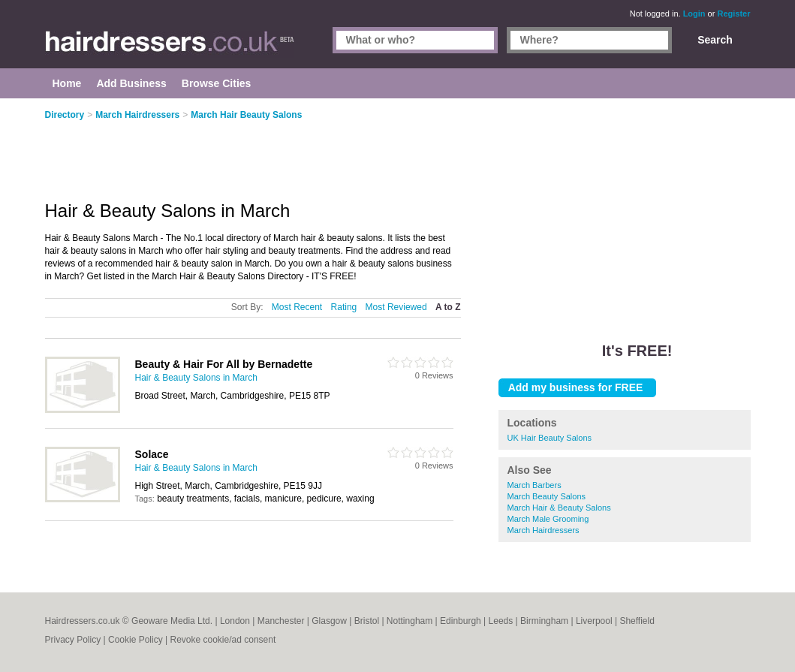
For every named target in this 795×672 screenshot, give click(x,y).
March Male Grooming (548, 519)
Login (694, 14)
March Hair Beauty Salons (246, 115)
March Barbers (535, 485)
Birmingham (544, 621)
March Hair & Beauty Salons (559, 508)
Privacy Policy (73, 640)
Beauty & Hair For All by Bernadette (224, 364)
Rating (344, 307)
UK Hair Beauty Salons (550, 438)
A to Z (448, 307)
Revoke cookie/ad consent (223, 640)
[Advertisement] (625, 210)
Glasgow (329, 621)
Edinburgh (461, 621)
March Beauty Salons (547, 496)
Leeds (501, 621)
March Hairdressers (544, 530)
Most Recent (297, 307)
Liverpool (594, 621)
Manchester (281, 621)
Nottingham (410, 621)
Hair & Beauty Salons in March (196, 378)
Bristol (367, 621)
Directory (65, 115)
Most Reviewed (396, 307)
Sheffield (637, 621)
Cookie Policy (136, 640)
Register (733, 14)
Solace (152, 454)
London (235, 621)
